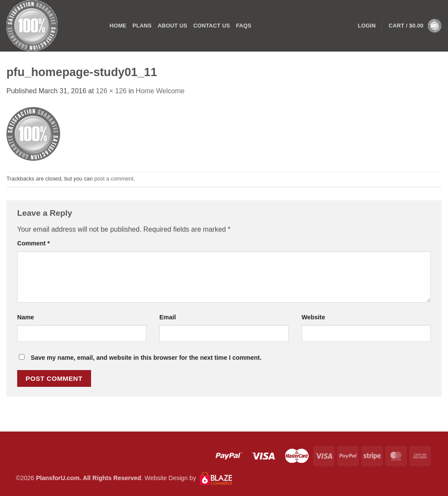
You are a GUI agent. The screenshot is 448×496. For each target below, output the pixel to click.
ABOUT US (172, 26)
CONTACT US (212, 26)
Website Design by (188, 478)
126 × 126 (111, 91)
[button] (415, 26)
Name (26, 317)
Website (313, 317)
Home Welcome (160, 91)
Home (118, 26)
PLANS (142, 26)
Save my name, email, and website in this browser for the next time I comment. (146, 358)
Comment (34, 243)
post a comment (114, 179)
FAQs (244, 26)
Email (168, 317)
